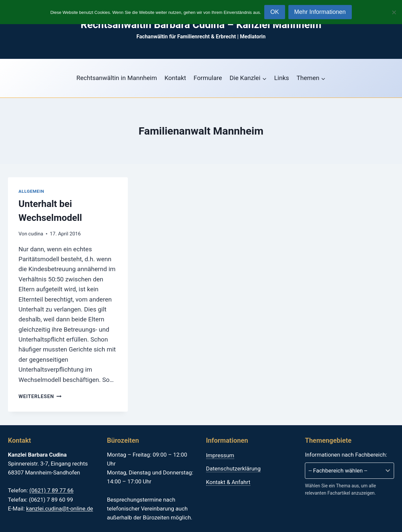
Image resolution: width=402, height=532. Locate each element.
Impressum (220, 455)
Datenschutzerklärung (233, 469)
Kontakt (175, 78)
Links (282, 78)
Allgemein (31, 191)
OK (274, 12)
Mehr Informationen (320, 12)
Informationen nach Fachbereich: (346, 455)
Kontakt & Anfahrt (228, 482)
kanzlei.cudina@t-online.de (59, 509)
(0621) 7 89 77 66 (52, 490)
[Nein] (394, 12)
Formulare (208, 78)
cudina (36, 234)
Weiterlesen (40, 396)
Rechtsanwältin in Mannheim (117, 78)
